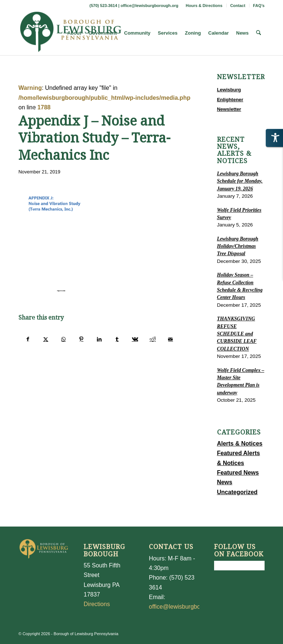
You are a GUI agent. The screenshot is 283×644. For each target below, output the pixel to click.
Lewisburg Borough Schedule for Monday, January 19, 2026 (240, 181)
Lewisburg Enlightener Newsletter (230, 99)
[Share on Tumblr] (117, 339)
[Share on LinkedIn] (99, 339)
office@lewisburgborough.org (149, 6)
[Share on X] (46, 339)
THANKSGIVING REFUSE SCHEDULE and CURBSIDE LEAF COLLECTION (237, 334)
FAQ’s (259, 6)
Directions (97, 604)
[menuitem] (204, 6)
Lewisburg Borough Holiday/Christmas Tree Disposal (238, 246)
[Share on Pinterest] (81, 339)
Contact (238, 6)
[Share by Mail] (171, 339)
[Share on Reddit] (153, 339)
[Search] (258, 33)
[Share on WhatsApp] (64, 339)
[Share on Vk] (135, 339)
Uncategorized (237, 492)
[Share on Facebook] (28, 339)
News (225, 482)
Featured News (238, 473)
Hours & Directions (204, 6)
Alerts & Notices (240, 444)
